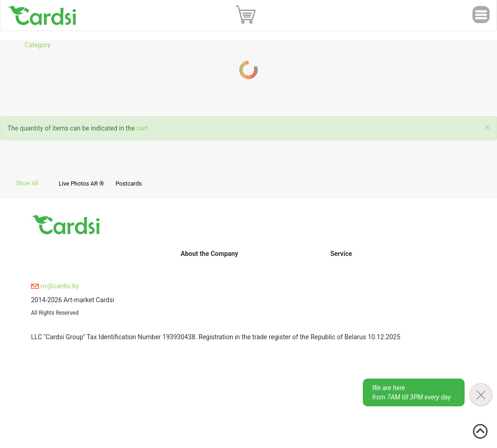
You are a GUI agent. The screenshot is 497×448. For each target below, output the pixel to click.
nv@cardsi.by (55, 286)
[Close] (488, 128)
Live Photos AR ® (81, 184)
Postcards (129, 184)
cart (142, 128)
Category (37, 45)
